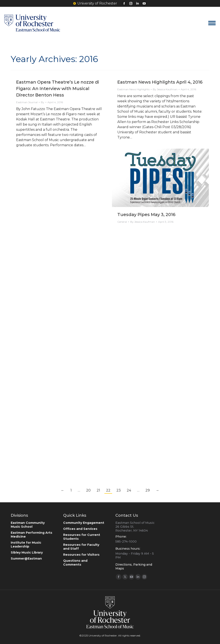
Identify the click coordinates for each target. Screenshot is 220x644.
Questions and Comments (75, 563)
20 (88, 490)
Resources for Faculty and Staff (81, 547)
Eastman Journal (27, 102)
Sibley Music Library (27, 552)
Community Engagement (84, 523)
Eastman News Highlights (133, 89)
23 (119, 490)
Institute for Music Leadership (26, 544)
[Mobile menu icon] (212, 23)
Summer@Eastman (26, 558)
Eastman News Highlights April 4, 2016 (160, 82)
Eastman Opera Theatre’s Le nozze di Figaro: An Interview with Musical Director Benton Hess (58, 89)
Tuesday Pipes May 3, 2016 (146, 215)
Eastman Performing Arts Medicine (31, 535)
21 (98, 490)
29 (148, 490)
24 (129, 490)
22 (108, 490)
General (122, 222)
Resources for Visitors (81, 555)
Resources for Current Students (82, 537)
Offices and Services (80, 529)
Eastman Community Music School (28, 525)
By (43, 102)
